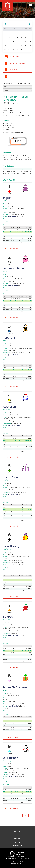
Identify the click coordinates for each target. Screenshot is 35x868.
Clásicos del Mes (14, 57)
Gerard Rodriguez (13, 635)
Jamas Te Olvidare (15, 687)
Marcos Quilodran (13, 425)
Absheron (9, 407)
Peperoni (9, 338)
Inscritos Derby (14, 76)
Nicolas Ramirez (13, 565)
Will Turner (10, 758)
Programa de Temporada (17, 63)
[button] (17, 249)
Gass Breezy (11, 546)
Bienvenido (17, 828)
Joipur (7, 198)
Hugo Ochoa (12, 777)
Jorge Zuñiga (12, 217)
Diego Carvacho (13, 706)
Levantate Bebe (13, 269)
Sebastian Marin (13, 494)
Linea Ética (17, 839)
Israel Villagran (13, 286)
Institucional (18, 832)
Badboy (8, 617)
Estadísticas (13, 70)
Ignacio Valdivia (13, 355)
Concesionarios (17, 846)
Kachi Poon (10, 477)
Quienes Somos (18, 835)
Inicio (10, 16)
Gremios (17, 842)
